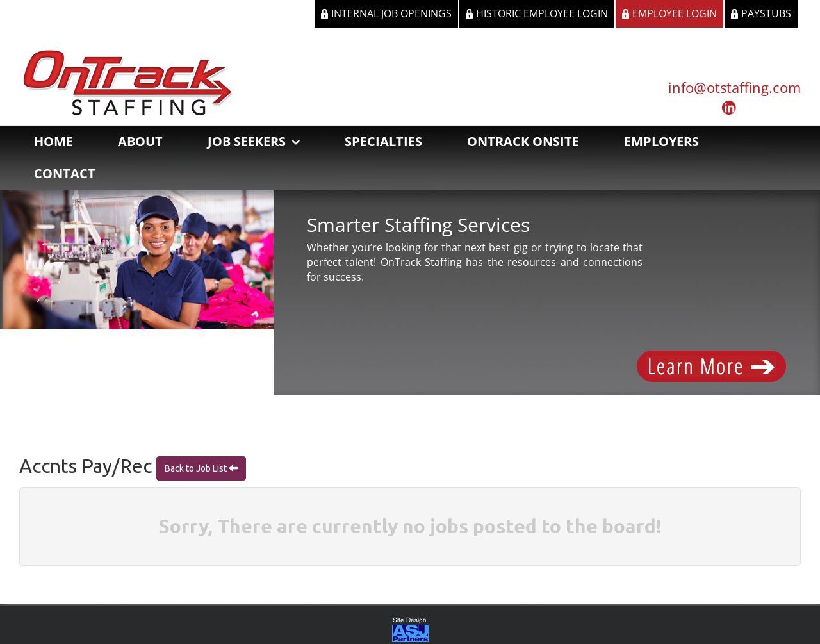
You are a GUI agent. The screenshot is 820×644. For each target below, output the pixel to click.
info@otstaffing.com (734, 87)
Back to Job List (197, 468)
